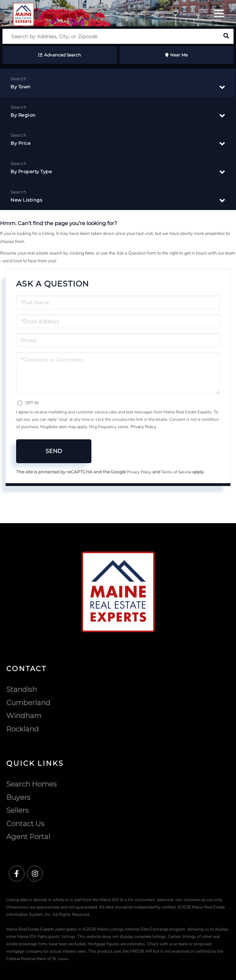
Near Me (179, 55)
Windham (24, 716)
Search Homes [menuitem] (32, 784)
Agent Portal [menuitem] (28, 837)
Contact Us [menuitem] (25, 824)
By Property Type (31, 171)
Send (54, 451)
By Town (21, 87)
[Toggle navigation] (219, 12)
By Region (23, 115)
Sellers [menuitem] (18, 810)
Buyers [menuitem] (18, 797)
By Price (20, 143)
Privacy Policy (143, 427)
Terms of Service (176, 472)
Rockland (23, 729)
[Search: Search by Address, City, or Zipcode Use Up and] (110, 36)
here (89, 253)
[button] (226, 36)
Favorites (186, 14)
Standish (22, 689)
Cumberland (28, 703)
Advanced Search (63, 55)
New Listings (26, 200)
